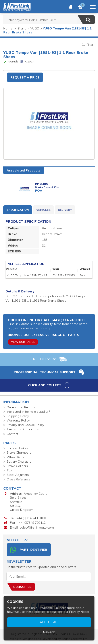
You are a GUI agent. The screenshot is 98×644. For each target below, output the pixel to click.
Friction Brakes (17, 448)
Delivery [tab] (65, 210)
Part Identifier (29, 550)
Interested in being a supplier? (28, 412)
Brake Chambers (19, 452)
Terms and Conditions (23, 429)
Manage (92, 640)
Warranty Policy (18, 420)
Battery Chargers (19, 462)
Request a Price (25, 77)
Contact (12, 434)
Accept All (92, 639)
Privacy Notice (94, 639)
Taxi (10, 470)
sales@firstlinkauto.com (37, 527)
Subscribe (22, 587)
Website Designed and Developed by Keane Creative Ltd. (49, 639)
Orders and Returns (21, 407)
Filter (87, 45)
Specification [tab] (18, 210)
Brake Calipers (17, 466)
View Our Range (23, 342)
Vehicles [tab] (43, 210)
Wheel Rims (15, 457)
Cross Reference (18, 479)
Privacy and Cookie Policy (25, 425)
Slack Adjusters (18, 475)
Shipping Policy (18, 416)
